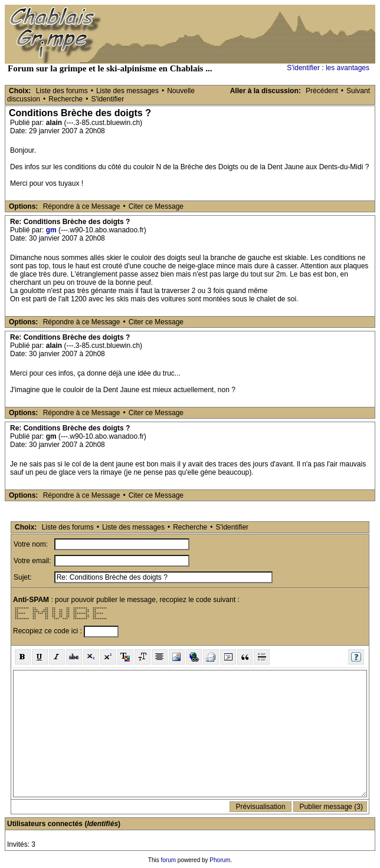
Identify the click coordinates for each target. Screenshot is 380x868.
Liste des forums (62, 91)
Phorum (220, 860)
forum (169, 860)
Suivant (358, 91)
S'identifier (107, 99)
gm (51, 230)
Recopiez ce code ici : (48, 631)
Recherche (65, 99)
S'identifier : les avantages (328, 68)
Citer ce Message (156, 206)
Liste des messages (127, 91)
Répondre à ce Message (82, 206)
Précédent (322, 91)
